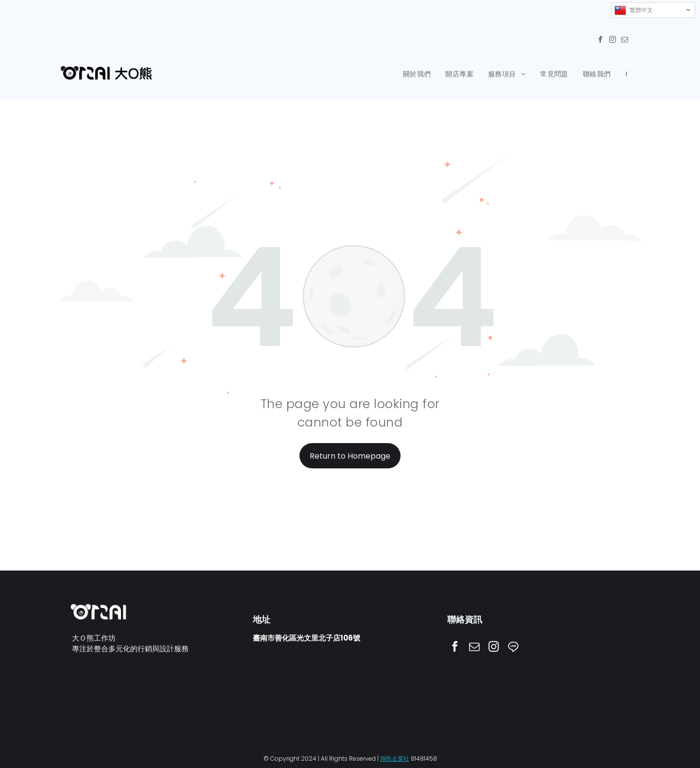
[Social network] (513, 648)
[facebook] (600, 41)
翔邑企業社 (395, 758)
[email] (624, 41)
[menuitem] (417, 74)
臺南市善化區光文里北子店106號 (306, 638)
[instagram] (612, 41)
